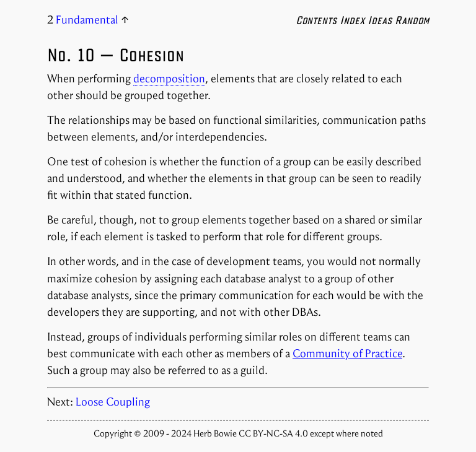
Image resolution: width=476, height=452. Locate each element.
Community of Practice (347, 354)
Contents (316, 20)
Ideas (380, 20)
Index (352, 20)
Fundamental (87, 20)
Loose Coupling (113, 402)
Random (412, 20)
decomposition (169, 79)
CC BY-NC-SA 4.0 (274, 433)
